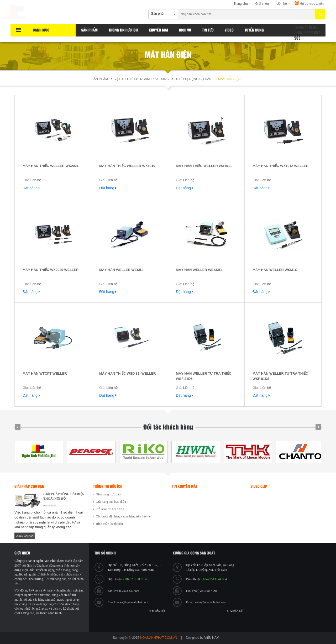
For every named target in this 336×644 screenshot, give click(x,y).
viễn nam (212, 638)
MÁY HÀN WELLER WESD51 (199, 270)
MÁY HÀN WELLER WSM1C (275, 270)
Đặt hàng (31, 188)
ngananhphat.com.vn (159, 638)
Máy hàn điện (229, 79)
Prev (18, 427)
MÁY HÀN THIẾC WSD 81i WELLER (128, 373)
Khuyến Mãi (158, 30)
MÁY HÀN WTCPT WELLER (45, 373)
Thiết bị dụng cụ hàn (194, 79)
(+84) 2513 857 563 (136, 579)
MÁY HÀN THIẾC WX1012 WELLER (280, 166)
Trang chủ (242, 4)
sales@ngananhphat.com (132, 602)
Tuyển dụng (254, 30)
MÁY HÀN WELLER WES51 (121, 270)
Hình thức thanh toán (109, 524)
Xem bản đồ (157, 611)
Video (229, 30)
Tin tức (208, 30)
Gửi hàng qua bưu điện (111, 502)
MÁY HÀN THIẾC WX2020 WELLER (51, 270)
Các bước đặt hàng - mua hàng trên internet (124, 516)
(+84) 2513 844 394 (214, 579)
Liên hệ (283, 4)
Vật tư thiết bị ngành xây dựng (142, 79)
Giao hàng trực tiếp (108, 494)
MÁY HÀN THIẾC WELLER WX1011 (204, 166)
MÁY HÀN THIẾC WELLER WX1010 (127, 166)
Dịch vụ (185, 30)
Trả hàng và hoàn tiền (110, 509)
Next (318, 427)
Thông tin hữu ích (123, 30)
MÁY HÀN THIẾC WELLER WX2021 (51, 166)
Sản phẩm (89, 30)
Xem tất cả (25, 536)
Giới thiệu (264, 4)
